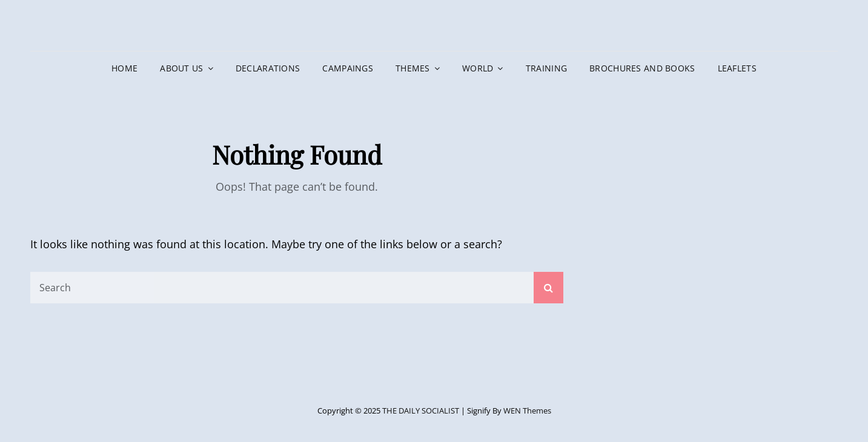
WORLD (478, 68)
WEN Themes (527, 411)
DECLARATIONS (268, 68)
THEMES (413, 68)
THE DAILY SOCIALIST (421, 411)
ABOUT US (181, 68)
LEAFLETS (737, 68)
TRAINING (546, 68)
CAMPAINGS (348, 68)
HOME (124, 68)
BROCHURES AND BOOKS (642, 68)
